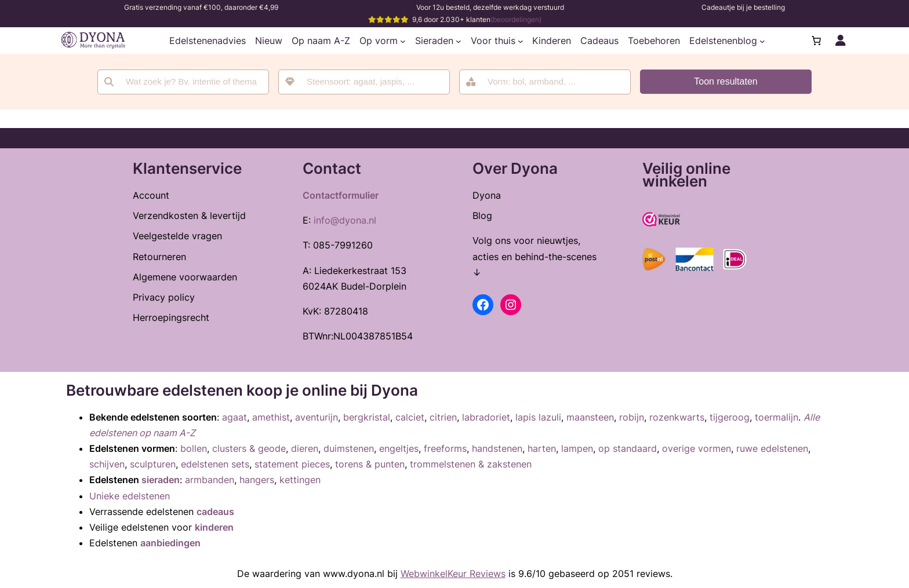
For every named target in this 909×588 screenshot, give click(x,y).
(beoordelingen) (516, 19)
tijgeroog (730, 417)
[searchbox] (372, 82)
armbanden (210, 480)
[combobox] (364, 82)
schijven (107, 464)
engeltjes (399, 448)
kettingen (300, 480)
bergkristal (367, 417)
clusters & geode (249, 448)
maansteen (590, 417)
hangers (257, 480)
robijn (632, 417)
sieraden (161, 480)
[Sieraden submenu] (459, 41)
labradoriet (486, 417)
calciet (410, 417)
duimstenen (349, 448)
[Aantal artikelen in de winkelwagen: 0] (816, 41)
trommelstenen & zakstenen (471, 464)
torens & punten (370, 464)
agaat (234, 417)
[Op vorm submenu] (403, 41)
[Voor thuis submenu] (521, 41)
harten (542, 448)
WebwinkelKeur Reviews (453, 574)
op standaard (628, 448)
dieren (305, 448)
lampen (577, 448)
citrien (443, 417)
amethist (271, 417)
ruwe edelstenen (772, 448)
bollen (194, 448)
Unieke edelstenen (130, 496)
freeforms (445, 448)
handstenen (497, 448)
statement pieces (292, 464)
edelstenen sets (215, 464)
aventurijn (317, 417)
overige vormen (697, 448)
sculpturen (153, 464)
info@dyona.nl (345, 220)
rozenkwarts (677, 417)
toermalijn (777, 417)
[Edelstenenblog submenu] (762, 41)
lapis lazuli (538, 417)
